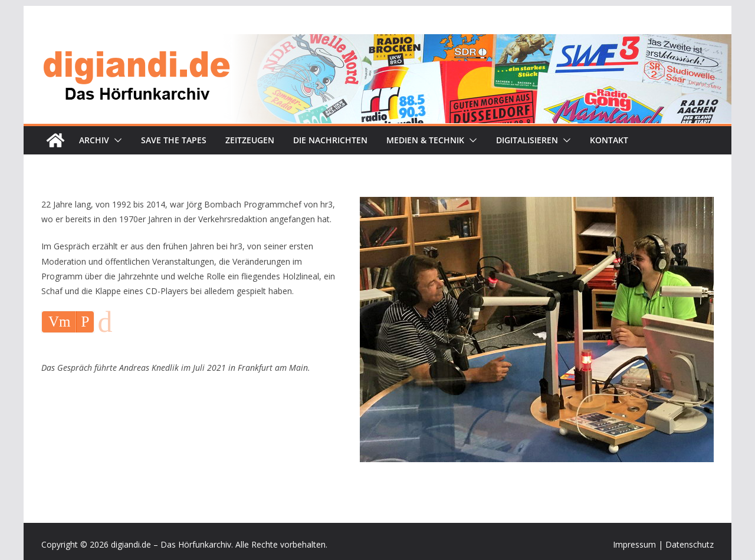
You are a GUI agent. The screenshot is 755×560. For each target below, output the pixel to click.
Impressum (634, 544)
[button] (116, 140)
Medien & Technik (425, 140)
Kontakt (609, 140)
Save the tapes (174, 140)
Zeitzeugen (250, 140)
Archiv (94, 140)
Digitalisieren (527, 140)
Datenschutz (690, 544)
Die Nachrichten (330, 140)
